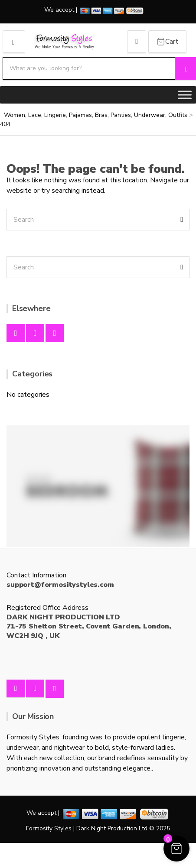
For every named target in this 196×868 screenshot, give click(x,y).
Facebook (16, 333)
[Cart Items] (167, 42)
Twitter (55, 333)
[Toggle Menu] (185, 95)
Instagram (35, 333)
